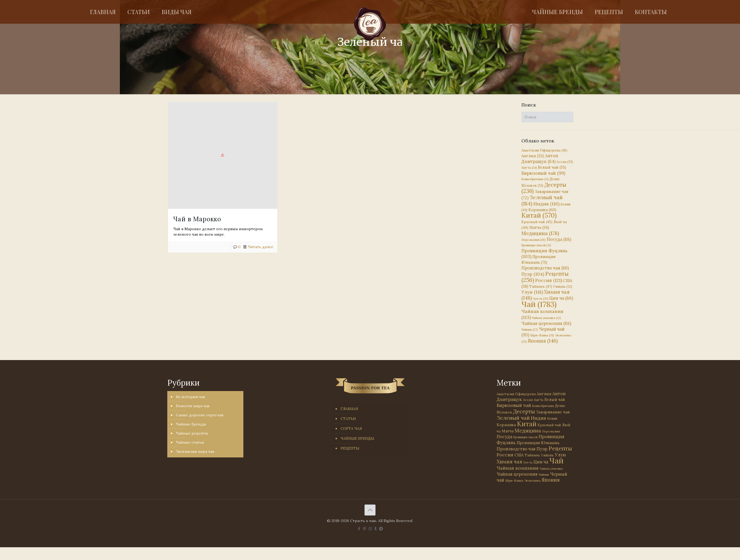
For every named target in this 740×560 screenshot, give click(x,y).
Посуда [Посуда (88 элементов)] (559, 239)
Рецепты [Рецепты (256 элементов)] (545, 277)
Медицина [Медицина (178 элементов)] (540, 233)
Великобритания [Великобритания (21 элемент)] (535, 179)
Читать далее (261, 247)
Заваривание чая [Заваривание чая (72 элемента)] (553, 412)
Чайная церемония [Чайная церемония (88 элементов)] (546, 323)
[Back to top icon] (370, 510)
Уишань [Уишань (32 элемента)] (563, 287)
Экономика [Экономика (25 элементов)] (532, 481)
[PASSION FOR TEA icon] (381, 529)
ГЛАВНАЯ (349, 409)
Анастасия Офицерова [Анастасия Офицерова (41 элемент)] (544, 150)
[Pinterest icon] (365, 529)
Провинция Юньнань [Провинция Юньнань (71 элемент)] (538, 443)
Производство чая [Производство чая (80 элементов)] (545, 268)
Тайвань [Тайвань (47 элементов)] (541, 286)
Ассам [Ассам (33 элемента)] (565, 162)
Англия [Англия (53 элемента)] (533, 156)
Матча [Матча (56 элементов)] (539, 227)
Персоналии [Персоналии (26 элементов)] (534, 240)
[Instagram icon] (370, 529)
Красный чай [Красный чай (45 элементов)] (537, 222)
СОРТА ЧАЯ (351, 429)
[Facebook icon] (359, 529)
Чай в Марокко (197, 219)
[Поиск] (547, 117)
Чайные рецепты (192, 433)
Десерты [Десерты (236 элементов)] (524, 411)
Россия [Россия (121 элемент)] (549, 280)
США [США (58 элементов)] (519, 455)
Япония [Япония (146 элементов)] (543, 341)
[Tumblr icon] (376, 529)
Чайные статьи (190, 442)
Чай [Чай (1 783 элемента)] (539, 304)
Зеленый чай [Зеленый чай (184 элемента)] (542, 200)
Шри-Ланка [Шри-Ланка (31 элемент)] (542, 335)
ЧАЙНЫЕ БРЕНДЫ (357, 438)
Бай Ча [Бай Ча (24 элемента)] (529, 168)
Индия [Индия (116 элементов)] (546, 204)
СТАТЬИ (348, 419)
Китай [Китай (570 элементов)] (539, 215)
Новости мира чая (193, 406)
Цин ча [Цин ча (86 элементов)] (561, 298)
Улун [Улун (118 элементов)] (532, 292)
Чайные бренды (191, 424)
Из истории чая (190, 397)
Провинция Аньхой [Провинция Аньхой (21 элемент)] (536, 245)
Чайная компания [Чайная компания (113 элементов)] (518, 468)
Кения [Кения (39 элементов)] (552, 419)
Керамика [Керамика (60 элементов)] (542, 210)
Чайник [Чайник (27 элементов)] (530, 329)
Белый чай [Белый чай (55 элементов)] (552, 167)
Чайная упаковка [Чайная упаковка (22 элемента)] (546, 318)
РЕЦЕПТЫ (350, 448)
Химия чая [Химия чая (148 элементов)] (545, 295)
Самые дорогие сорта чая (200, 415)
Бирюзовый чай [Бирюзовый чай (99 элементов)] (543, 173)
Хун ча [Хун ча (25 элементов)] (541, 299)
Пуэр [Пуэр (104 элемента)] (533, 274)
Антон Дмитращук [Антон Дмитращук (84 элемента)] (540, 159)
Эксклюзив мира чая (195, 451)
